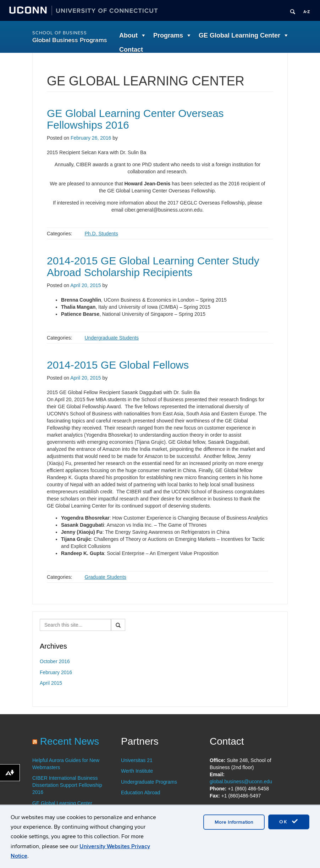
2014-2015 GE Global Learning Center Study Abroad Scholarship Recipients (153, 267)
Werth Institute (137, 771)
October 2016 (55, 661)
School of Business (60, 33)
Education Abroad (141, 793)
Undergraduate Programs (149, 782)
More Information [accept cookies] (234, 822)
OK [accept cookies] (289, 822)
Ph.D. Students (101, 234)
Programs (168, 35)
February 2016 (56, 672)
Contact (131, 50)
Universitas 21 (137, 760)
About (128, 35)
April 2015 (51, 683)
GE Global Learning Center (239, 35)
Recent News (70, 741)
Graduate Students (106, 577)
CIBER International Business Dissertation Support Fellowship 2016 (67, 785)
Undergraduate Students (112, 338)
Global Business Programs (70, 40)
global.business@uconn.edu (241, 782)
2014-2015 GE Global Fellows (118, 365)
